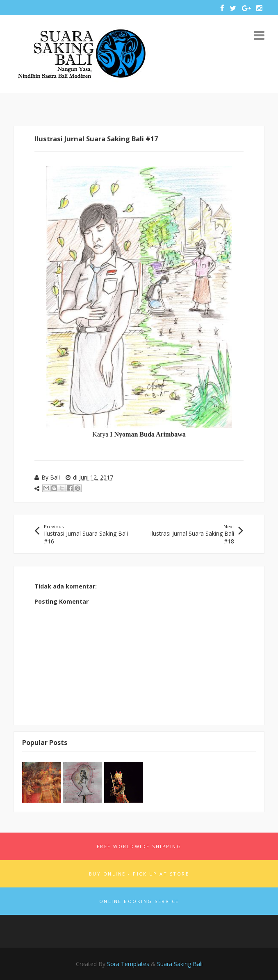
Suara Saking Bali (180, 964)
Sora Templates (128, 964)
